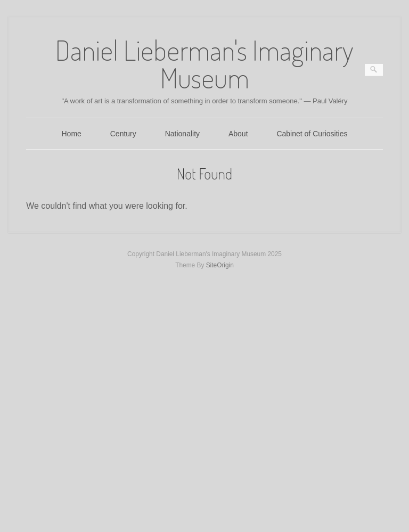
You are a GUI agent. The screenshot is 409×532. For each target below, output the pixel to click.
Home (72, 134)
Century (123, 134)
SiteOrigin (220, 265)
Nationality (182, 134)
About (238, 134)
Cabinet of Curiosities (312, 134)
